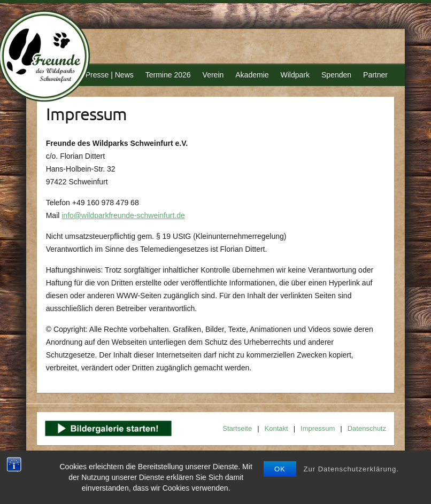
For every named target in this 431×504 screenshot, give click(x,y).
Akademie (252, 75)
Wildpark (295, 75)
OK (280, 469)
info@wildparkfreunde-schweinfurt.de (123, 215)
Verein (213, 75)
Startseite (237, 428)
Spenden (336, 75)
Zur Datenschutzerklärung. (351, 469)
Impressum (318, 428)
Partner (375, 75)
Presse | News (110, 75)
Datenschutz (367, 428)
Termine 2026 (168, 75)
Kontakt (276, 428)
